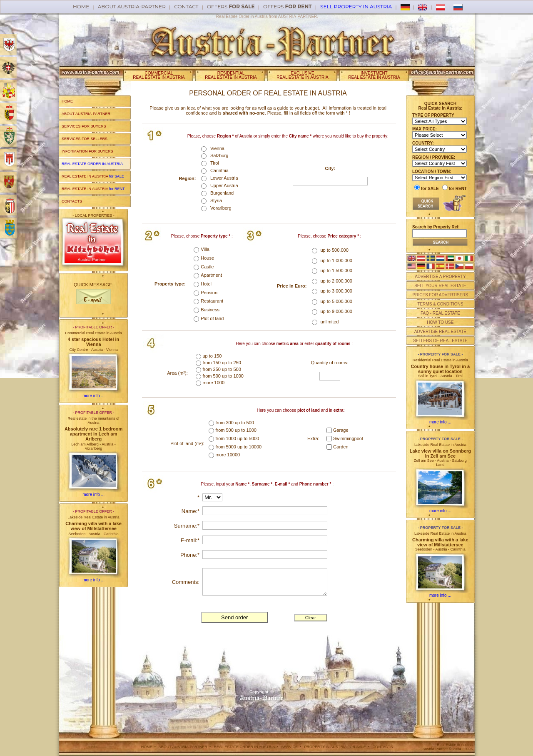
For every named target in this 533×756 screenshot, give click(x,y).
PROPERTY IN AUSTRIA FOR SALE (335, 747)
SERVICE (290, 747)
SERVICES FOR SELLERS (85, 139)
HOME (67, 101)
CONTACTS (72, 201)
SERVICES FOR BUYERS (84, 126)
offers (231, 6)
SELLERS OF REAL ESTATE (440, 341)
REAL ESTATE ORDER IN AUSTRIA (244, 747)
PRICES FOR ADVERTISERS (440, 295)
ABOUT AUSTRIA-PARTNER (86, 114)
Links (93, 747)
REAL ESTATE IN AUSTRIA (93, 176)
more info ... (93, 396)
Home (81, 6)
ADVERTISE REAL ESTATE (440, 332)
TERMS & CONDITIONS (440, 304)
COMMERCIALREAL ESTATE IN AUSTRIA (159, 75)
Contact (186, 6)
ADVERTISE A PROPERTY (440, 277)
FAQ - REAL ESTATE (440, 313)
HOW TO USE (440, 322)
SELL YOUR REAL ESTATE (440, 286)
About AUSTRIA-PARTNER (132, 6)
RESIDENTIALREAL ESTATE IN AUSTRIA (231, 75)
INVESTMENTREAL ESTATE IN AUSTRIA (374, 75)
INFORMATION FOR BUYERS (87, 151)
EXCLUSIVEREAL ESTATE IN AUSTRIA (302, 75)
